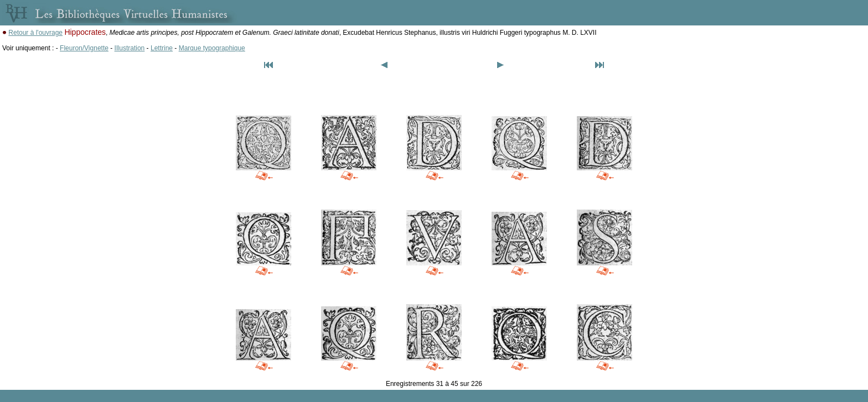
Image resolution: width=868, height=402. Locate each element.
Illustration (130, 48)
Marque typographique (212, 48)
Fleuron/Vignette (84, 48)
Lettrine (162, 48)
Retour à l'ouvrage (35, 33)
